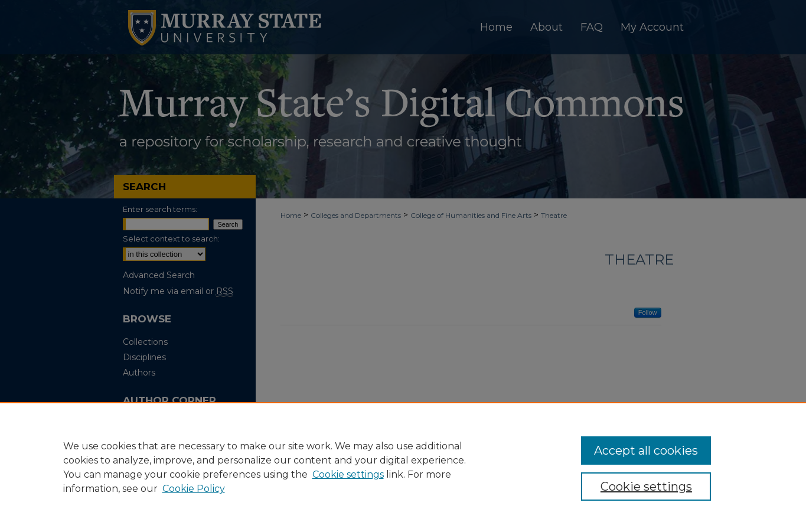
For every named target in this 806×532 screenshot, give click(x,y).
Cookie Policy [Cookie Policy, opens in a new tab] (194, 489)
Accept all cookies (646, 451)
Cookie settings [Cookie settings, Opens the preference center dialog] (646, 487)
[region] (403, 467)
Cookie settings (348, 474)
